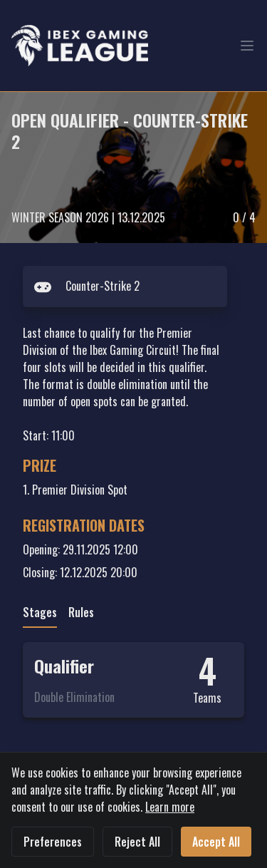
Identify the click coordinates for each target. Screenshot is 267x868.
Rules (81, 612)
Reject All (137, 842)
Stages (40, 612)
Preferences (53, 842)
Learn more (170, 807)
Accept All (216, 842)
